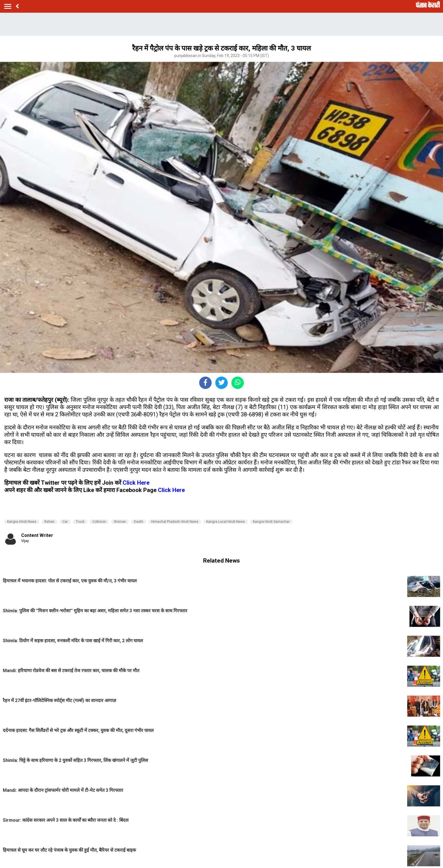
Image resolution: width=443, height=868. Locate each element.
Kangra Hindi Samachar (271, 522)
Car (65, 522)
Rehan (49, 522)
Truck (80, 522)
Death (139, 522)
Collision (99, 522)
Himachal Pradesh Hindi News (175, 522)
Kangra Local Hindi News (226, 522)
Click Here (136, 483)
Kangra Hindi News (22, 522)
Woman (120, 522)
